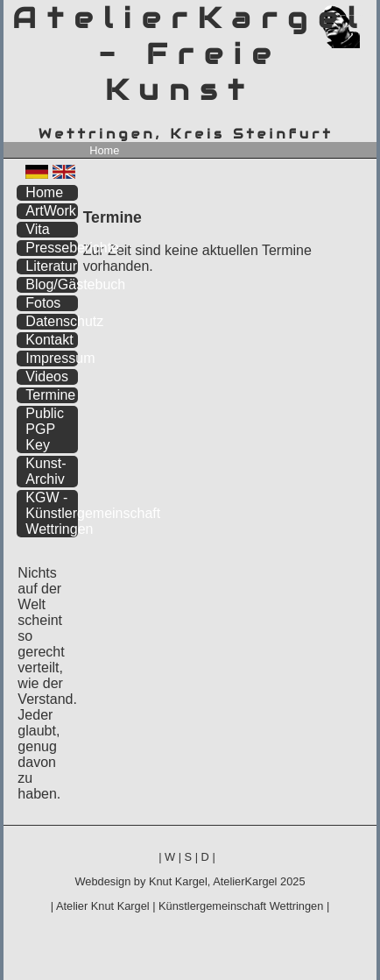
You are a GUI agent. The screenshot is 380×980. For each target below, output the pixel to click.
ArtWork (50, 211)
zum (363, 15)
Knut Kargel (178, 881)
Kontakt (49, 340)
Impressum (52, 358)
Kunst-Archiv (46, 471)
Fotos (43, 303)
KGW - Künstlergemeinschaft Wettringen (52, 513)
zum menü (343, 15)
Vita (37, 229)
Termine (50, 395)
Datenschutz (52, 321)
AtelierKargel (245, 881)
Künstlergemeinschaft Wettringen (241, 906)
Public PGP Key (45, 429)
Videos (47, 376)
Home (104, 150)
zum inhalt (352, 15)
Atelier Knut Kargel (103, 906)
